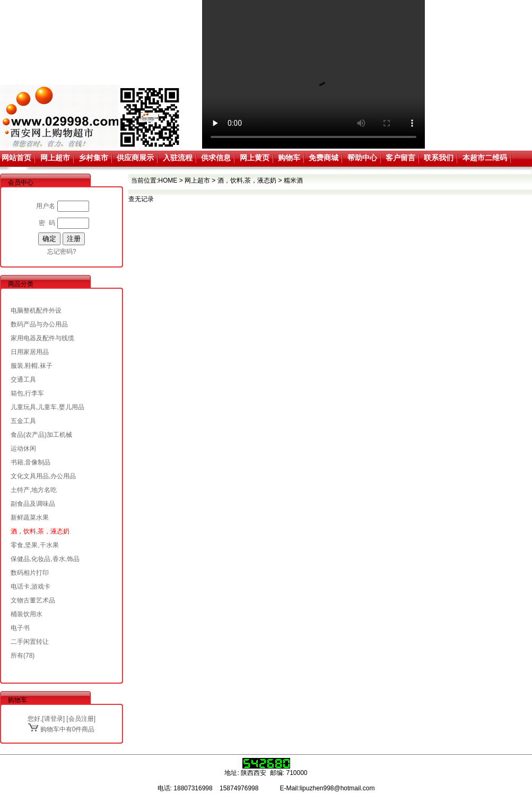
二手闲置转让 (30, 642)
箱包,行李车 (27, 393)
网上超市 (55, 158)
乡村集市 (93, 158)
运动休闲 (23, 449)
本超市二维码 (485, 158)
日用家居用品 (30, 352)
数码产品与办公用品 (39, 324)
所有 (17, 656)
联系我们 (439, 158)
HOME (168, 180)
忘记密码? (62, 252)
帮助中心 (362, 158)
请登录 (54, 719)
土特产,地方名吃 (34, 490)
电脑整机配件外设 (36, 311)
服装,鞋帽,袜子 (32, 366)
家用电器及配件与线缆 (42, 338)
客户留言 (400, 158)
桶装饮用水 (27, 614)
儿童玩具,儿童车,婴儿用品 (47, 407)
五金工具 (23, 421)
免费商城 (324, 158)
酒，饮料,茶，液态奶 (40, 531)
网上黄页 (255, 158)
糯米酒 (293, 180)
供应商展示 (135, 158)
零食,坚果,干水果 (35, 545)
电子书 (20, 628)
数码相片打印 (30, 573)
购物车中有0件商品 (61, 729)
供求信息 (216, 158)
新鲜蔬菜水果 (30, 518)
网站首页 (16, 158)
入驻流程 (178, 158)
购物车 (289, 158)
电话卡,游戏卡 (30, 587)
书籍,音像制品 (30, 462)
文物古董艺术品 (33, 600)
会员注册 (81, 719)
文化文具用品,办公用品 (43, 476)
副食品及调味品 (33, 504)
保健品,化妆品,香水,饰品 (45, 559)
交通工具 (23, 380)
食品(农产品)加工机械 (41, 435)
